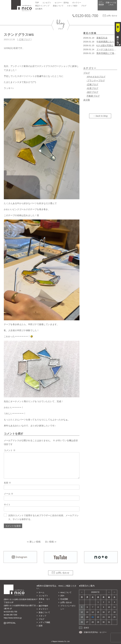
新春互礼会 (102, 38)
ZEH (62, 596)
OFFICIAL (11, 623)
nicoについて (66, 592)
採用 (41, 626)
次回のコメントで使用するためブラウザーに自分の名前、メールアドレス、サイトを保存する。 (43, 517)
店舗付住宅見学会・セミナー (95, 632)
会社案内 (39, 9)
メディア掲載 (44, 622)
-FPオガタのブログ (96, 77)
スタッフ (42, 616)
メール (9, 494)
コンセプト (47, 3)
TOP (37, 3)
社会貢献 (64, 599)
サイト (7, 505)
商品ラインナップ (42, 6)
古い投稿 (49, 542)
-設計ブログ (92, 92)
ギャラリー (77, 3)
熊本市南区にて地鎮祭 (107, 53)
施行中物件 (43, 606)
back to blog (102, 116)
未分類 (87, 100)
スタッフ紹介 (72, 6)
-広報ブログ (24, 39)
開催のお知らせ (118, 39)
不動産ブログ (93, 96)
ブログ (84, 6)
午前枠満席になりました (109, 42)
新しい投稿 (35, 542)
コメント (10, 450)
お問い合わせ (112, 16)
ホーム (41, 592)
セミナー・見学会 (62, 3)
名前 (7, 483)
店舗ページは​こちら (111, 4)
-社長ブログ (92, 88)
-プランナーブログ (96, 80)
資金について (58, 6)
